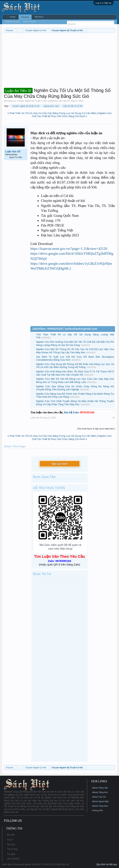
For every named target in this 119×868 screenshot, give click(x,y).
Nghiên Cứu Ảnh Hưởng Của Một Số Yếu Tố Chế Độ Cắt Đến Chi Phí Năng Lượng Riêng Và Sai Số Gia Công (75, 343)
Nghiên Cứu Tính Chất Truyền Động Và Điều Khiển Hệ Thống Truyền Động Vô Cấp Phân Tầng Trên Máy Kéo (75, 403)
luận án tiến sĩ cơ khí (72, 106)
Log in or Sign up (103, 3)
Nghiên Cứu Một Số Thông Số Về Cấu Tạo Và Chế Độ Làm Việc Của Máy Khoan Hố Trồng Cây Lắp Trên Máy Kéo (75, 351)
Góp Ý (10, 840)
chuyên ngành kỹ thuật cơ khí (25, 106)
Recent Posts (30, 22)
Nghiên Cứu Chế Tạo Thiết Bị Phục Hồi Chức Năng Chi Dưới (72, 115)
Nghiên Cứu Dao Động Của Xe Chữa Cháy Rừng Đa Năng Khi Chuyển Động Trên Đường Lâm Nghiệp (75, 388)
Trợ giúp (11, 854)
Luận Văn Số (64, 101)
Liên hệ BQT (13, 859)
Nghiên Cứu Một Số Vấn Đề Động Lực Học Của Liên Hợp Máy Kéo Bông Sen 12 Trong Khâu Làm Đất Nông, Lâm (75, 380)
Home (13, 17)
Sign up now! (59, 464)
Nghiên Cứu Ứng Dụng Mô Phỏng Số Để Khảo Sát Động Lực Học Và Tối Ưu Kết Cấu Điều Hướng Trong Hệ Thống (75, 366)
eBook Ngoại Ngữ (100, 801)
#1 (114, 418)
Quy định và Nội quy (107, 864)
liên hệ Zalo (71, 412)
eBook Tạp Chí (99, 797)
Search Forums (13, 22)
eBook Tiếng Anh (100, 792)
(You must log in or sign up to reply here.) (96, 429)
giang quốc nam (51, 106)
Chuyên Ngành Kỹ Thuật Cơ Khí (32, 101)
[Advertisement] (59, 61)
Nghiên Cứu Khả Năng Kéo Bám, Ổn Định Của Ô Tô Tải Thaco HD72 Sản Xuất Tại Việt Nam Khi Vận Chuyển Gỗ (75, 373)
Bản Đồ (11, 835)
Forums (25, 17)
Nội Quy (11, 844)
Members (39, 17)
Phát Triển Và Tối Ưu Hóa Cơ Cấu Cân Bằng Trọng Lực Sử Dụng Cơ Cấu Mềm (53, 113)
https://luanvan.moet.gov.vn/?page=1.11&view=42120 (69, 249)
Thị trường (12, 849)
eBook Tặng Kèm (100, 806)
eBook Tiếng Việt (100, 788)
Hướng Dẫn (97, 810)
